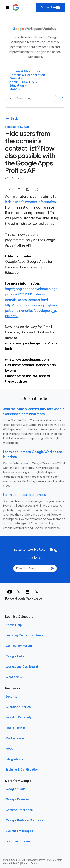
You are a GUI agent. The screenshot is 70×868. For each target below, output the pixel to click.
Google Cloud (16, 789)
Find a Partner (15, 728)
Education (18, 86)
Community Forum (19, 646)
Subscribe (51, 7)
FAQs (9, 749)
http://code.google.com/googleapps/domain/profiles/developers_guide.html (31, 311)
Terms (34, 863)
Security (11, 697)
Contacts (17, 178)
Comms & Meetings (25, 72)
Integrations (14, 759)
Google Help (15, 656)
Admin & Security (23, 82)
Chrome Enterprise (19, 810)
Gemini (16, 79)
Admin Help (14, 625)
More (15, 89)
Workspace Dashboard (22, 667)
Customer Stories (18, 707)
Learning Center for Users (24, 635)
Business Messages (19, 831)
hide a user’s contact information (30, 202)
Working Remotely (19, 717)
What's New (14, 677)
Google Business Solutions (24, 820)
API (7, 178)
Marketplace (15, 738)
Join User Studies (18, 841)
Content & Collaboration (28, 75)
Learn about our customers (24, 495)
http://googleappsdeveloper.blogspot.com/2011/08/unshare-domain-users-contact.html (31, 294)
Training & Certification (22, 770)
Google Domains (17, 800)
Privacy (25, 863)
